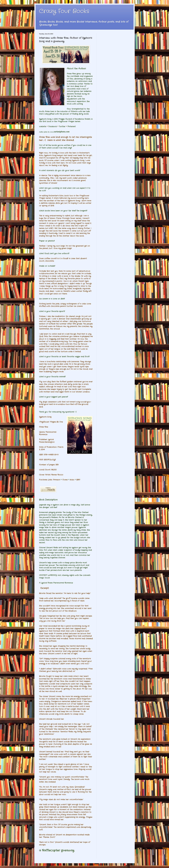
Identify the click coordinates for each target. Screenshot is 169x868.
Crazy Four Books (64, 11)
